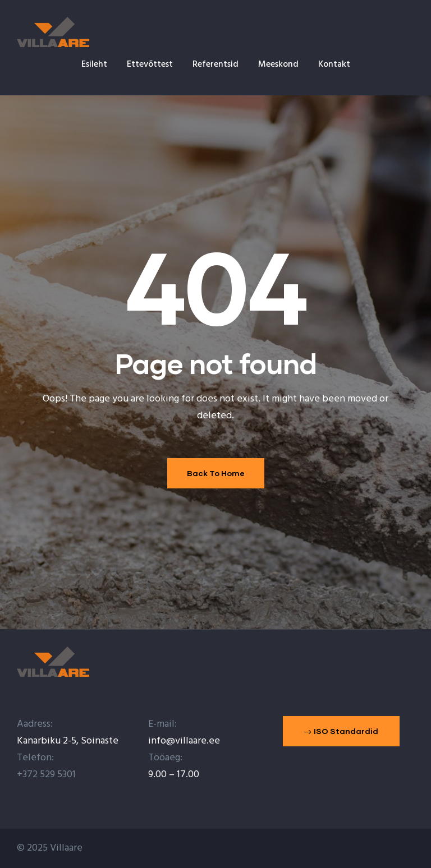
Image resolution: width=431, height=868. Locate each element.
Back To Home (216, 473)
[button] (341, 731)
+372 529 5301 (46, 775)
